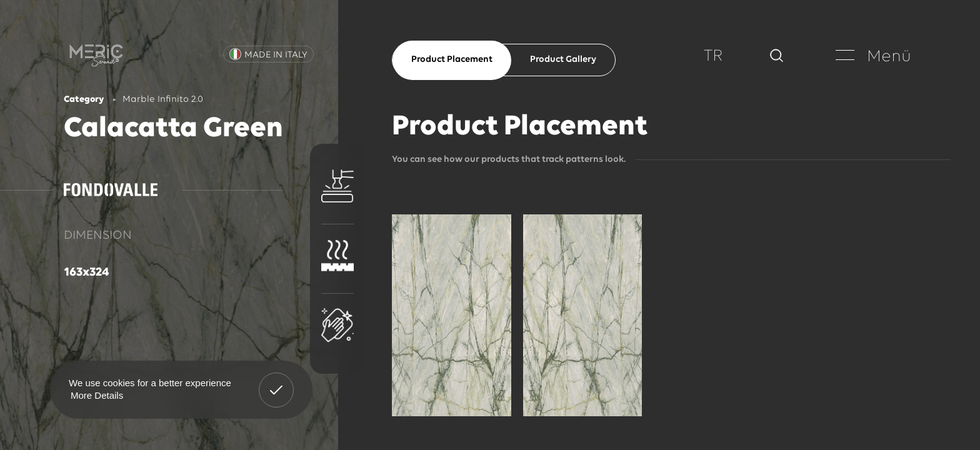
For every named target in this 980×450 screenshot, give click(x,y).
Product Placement (452, 60)
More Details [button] (97, 395)
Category (84, 100)
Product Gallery (563, 60)
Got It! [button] (276, 381)
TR (713, 57)
